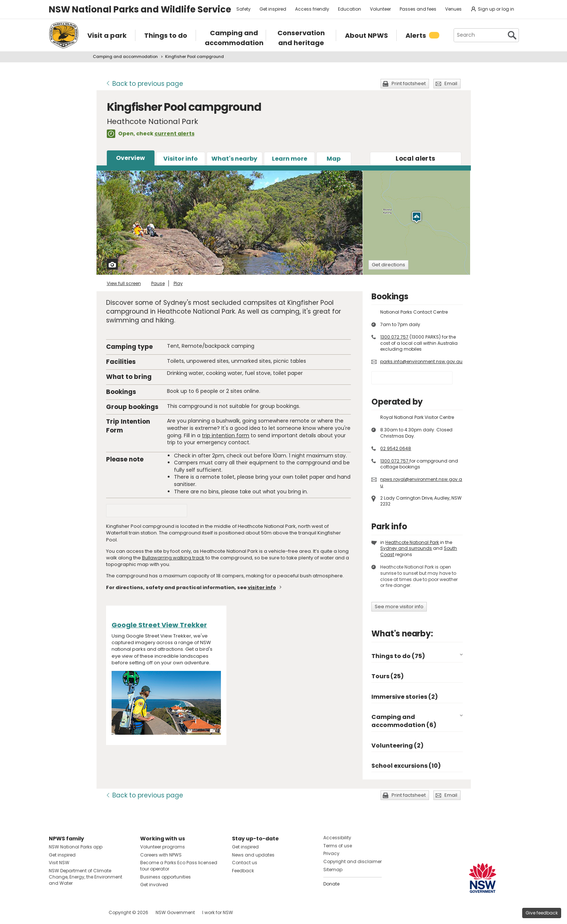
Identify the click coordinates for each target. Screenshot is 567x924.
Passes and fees (418, 9)
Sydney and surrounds (406, 548)
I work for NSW (218, 912)
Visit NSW (59, 863)
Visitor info (181, 159)
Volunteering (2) (397, 746)
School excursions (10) (406, 766)
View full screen (124, 283)
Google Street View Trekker (159, 625)
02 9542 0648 (396, 448)
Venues (453, 9)
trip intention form (226, 435)
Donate (331, 884)
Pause (158, 283)
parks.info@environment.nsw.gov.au (421, 361)
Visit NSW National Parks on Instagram (71, 912)
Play (178, 283)
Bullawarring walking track (173, 558)
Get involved (154, 885)
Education (350, 9)
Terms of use (338, 846)
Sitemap (333, 870)
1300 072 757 (394, 337)
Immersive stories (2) (405, 697)
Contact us (245, 863)
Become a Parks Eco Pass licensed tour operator (179, 866)
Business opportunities (166, 877)
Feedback (243, 871)
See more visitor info (399, 607)
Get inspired (273, 9)
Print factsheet (409, 83)
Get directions (388, 265)
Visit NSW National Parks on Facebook (56, 912)
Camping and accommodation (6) (404, 721)
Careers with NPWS (161, 855)
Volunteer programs (163, 847)
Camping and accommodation (125, 56)
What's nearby (234, 159)
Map (334, 159)
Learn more (290, 159)
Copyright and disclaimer (352, 861)
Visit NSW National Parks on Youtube (87, 912)
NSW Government (175, 912)
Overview (130, 158)
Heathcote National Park (412, 542)
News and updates (253, 855)
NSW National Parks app (76, 847)
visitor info (262, 587)
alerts (415, 158)
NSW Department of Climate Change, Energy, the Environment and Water (86, 877)
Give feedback (542, 913)
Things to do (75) (398, 656)
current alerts (175, 134)
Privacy (331, 853)
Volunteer (380, 9)
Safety (243, 9)
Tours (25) (388, 676)
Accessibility (337, 838)
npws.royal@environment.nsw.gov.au (421, 482)
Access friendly (312, 9)
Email (451, 83)
